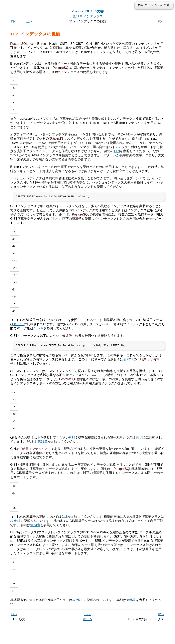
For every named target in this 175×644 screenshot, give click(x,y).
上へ (30, 21)
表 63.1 (141, 452)
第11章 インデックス (88, 16)
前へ (14, 21)
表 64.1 (15, 538)
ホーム (87, 639)
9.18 (65, 534)
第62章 (38, 339)
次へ (161, 21)
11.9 (117, 154)
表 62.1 (19, 335)
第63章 (43, 456)
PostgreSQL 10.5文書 (87, 11)
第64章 (35, 542)
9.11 (65, 331)
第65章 (131, 620)
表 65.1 (77, 620)
